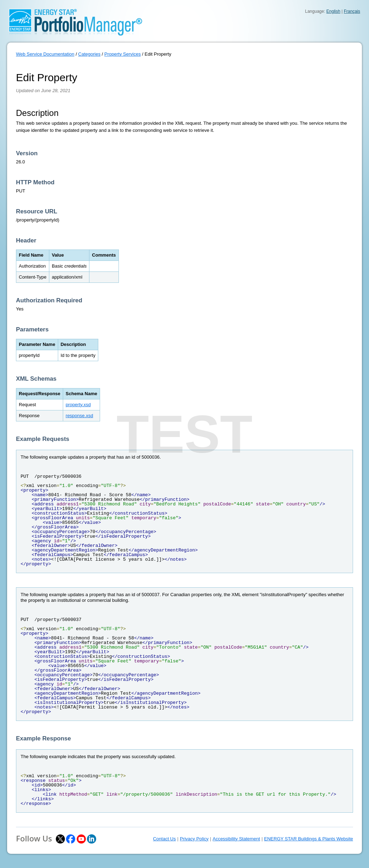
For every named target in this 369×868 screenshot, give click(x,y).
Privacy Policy (194, 839)
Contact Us (164, 839)
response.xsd (79, 416)
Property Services (123, 54)
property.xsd (78, 405)
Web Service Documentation (45, 54)
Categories (89, 54)
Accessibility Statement (236, 839)
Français (352, 11)
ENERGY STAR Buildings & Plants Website (309, 839)
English (333, 11)
